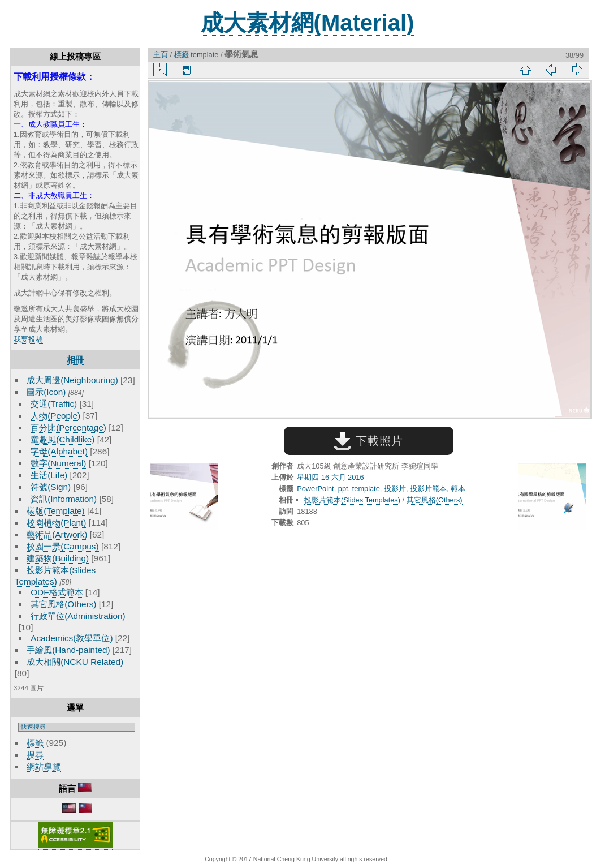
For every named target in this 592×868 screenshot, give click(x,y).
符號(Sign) (51, 487)
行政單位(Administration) (78, 616)
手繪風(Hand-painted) (68, 650)
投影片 (395, 489)
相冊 (75, 360)
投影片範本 (428, 489)
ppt (343, 489)
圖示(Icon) (46, 392)
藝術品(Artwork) (57, 534)
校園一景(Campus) (62, 546)
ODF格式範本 (57, 592)
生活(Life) (49, 475)
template (204, 55)
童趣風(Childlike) (62, 439)
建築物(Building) (58, 558)
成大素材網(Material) (308, 23)
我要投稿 (28, 339)
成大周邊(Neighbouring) (72, 380)
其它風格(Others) (63, 604)
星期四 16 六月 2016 (330, 477)
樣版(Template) (56, 511)
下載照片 (368, 441)
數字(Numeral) (58, 463)
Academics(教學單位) (72, 638)
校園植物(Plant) (56, 523)
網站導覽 (44, 766)
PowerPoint (315, 489)
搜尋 (35, 755)
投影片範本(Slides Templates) (352, 500)
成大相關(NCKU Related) (75, 662)
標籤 (35, 743)
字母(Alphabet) (59, 451)
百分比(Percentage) (68, 427)
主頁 (161, 55)
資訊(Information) (64, 499)
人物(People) (55, 416)
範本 (458, 489)
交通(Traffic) (54, 404)
